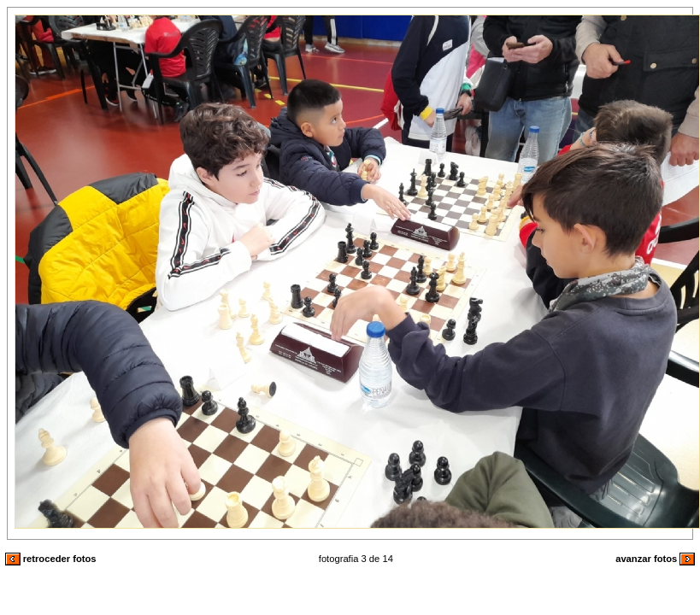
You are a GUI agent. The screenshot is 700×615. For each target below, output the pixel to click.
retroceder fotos (51, 559)
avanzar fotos (655, 559)
